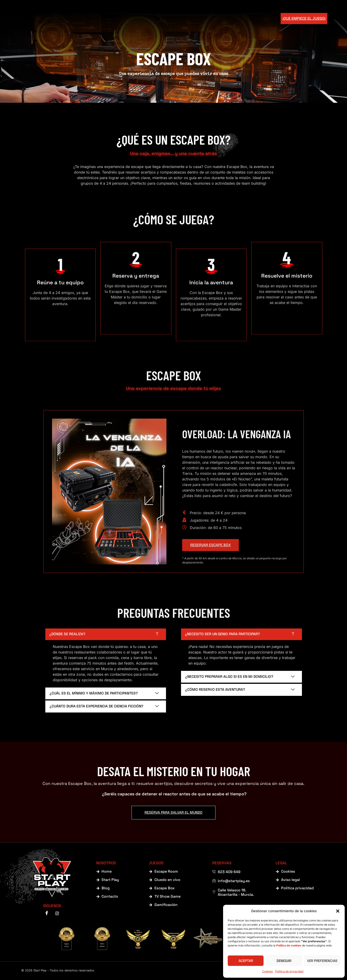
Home (115, 19)
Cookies (267, 971)
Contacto (250, 19)
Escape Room (200, 19)
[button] (338, 911)
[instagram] (57, 914)
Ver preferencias (322, 961)
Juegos (169, 19)
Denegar (284, 961)
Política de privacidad (289, 971)
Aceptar (246, 961)
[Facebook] (47, 914)
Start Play (140, 19)
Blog (227, 19)
